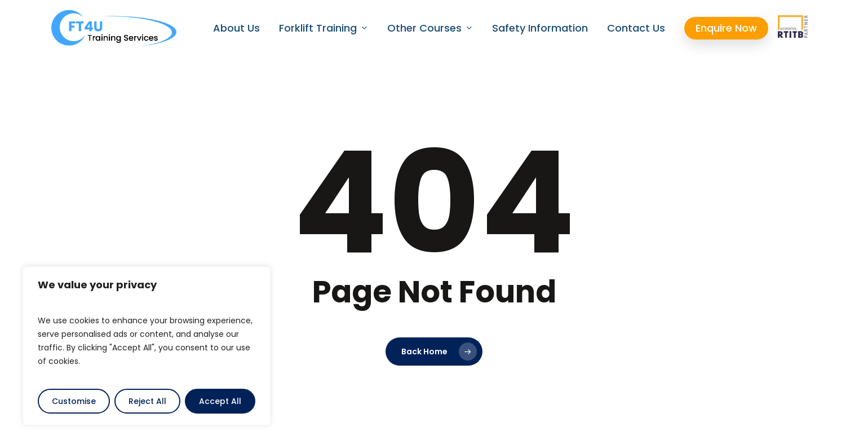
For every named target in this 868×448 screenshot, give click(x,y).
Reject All (147, 401)
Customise (74, 401)
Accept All (220, 401)
